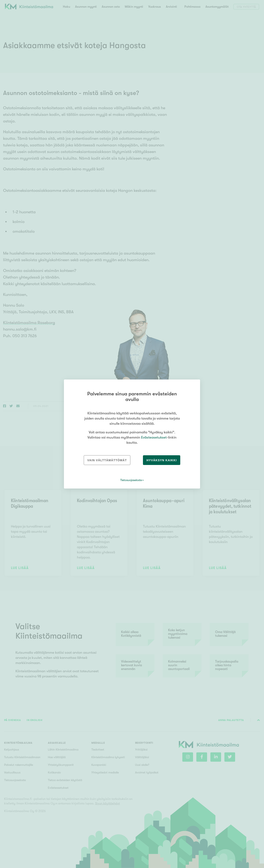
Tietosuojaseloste (131, 480)
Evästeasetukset (154, 437)
